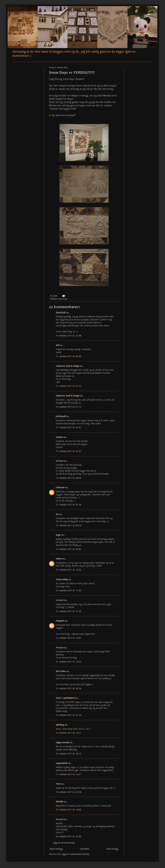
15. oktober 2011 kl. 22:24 (68, 715)
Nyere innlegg (56, 849)
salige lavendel (62, 742)
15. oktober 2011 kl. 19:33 (68, 662)
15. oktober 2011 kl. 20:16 (68, 688)
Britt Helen (61, 671)
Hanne (59, 559)
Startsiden (84, 849)
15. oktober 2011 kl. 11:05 (68, 591)
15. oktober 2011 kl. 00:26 (68, 356)
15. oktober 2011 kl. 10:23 (68, 570)
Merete (107, 96)
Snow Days (63, 299)
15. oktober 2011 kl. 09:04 (68, 478)
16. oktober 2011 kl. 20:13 (68, 754)
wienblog (60, 725)
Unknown (60, 487)
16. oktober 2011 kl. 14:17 (68, 733)
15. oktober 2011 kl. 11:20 (68, 611)
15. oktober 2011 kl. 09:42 (68, 549)
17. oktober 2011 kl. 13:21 (68, 774)
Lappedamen (62, 763)
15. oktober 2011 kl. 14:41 (68, 638)
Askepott (60, 621)
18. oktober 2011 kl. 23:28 (68, 792)
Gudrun (59, 437)
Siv (57, 514)
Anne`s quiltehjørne (65, 698)
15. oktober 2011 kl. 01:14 (68, 407)
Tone (58, 784)
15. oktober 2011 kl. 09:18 (68, 505)
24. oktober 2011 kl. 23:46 (68, 836)
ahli (57, 345)
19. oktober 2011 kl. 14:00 (68, 810)
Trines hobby (62, 579)
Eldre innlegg (112, 849)
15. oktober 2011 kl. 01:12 (68, 386)
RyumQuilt (61, 313)
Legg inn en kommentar (64, 843)
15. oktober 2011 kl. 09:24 (68, 525)
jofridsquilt (61, 416)
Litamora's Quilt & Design (68, 366)
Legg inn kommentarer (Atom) (75, 854)
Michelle (60, 802)
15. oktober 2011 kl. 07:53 (68, 451)
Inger (58, 535)
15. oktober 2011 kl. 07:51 (68, 427)
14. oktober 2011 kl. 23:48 (68, 336)
